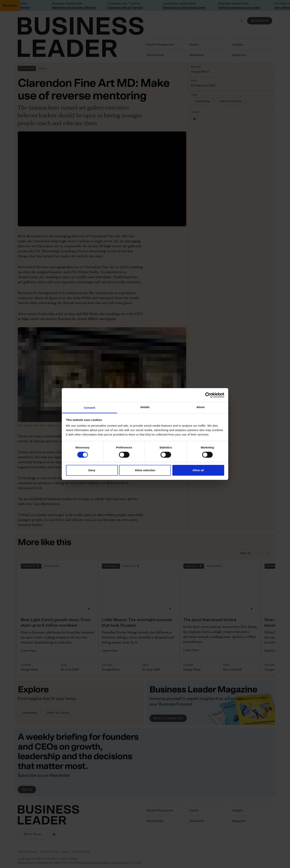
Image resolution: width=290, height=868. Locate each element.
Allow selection (145, 470)
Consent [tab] (90, 408)
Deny (92, 470)
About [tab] (200, 407)
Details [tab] (145, 407)
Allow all (198, 470)
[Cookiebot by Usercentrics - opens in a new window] (208, 395)
